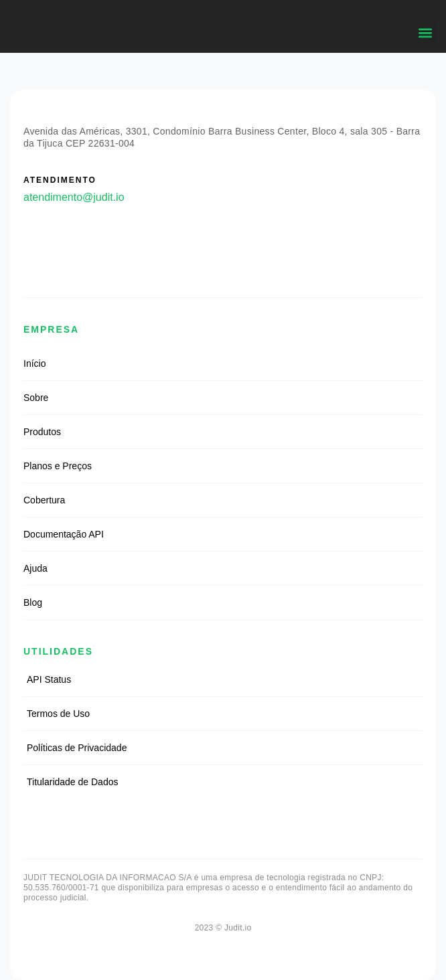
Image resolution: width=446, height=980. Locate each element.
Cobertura (44, 500)
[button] (425, 33)
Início (34, 363)
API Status (49, 679)
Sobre (36, 398)
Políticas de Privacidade (77, 748)
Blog (33, 602)
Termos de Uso (58, 714)
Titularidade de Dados (72, 782)
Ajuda (35, 568)
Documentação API (64, 534)
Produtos (42, 432)
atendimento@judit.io (74, 197)
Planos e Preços (58, 466)
